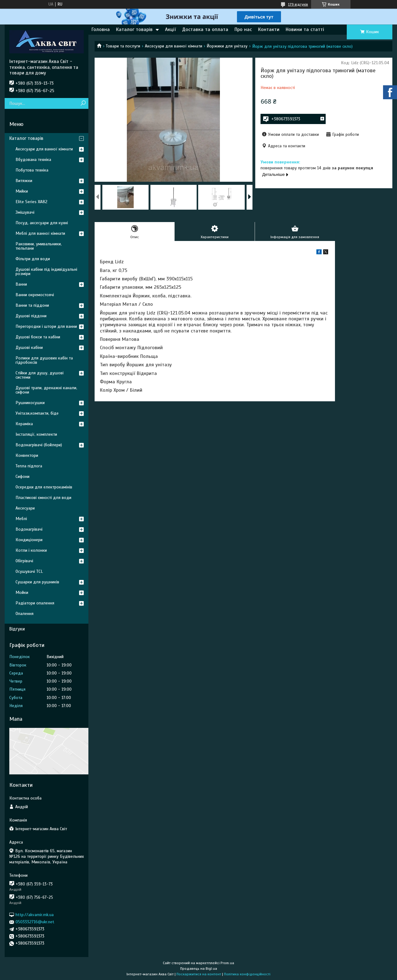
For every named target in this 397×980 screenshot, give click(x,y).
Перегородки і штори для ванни (46, 326)
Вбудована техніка (33, 160)
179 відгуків (298, 4)
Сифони (22, 477)
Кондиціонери (29, 540)
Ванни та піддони (32, 305)
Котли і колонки (31, 550)
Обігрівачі (24, 561)
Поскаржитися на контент (199, 974)
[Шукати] (83, 103)
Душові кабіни (29, 347)
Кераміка (24, 424)
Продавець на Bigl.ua (199, 969)
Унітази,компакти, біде (37, 413)
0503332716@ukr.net (35, 922)
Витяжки (24, 181)
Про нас (243, 29)
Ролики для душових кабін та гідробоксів (44, 360)
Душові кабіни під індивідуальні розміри (46, 272)
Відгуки (17, 629)
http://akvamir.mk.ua (35, 915)
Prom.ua (227, 963)
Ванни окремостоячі (35, 295)
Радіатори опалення (35, 603)
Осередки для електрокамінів (44, 487)
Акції (170, 29)
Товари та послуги (123, 46)
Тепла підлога (29, 466)
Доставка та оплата (205, 29)
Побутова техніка (32, 170)
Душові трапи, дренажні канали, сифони (46, 390)
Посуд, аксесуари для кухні (42, 223)
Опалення (25, 614)
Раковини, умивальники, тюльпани (39, 246)
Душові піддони (31, 316)
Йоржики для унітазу (227, 46)
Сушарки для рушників (37, 582)
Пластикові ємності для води (43, 498)
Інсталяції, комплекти (36, 434)
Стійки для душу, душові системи (40, 375)
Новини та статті (305, 29)
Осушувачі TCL (29, 571)
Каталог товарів (134, 29)
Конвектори (27, 455)
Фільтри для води (33, 259)
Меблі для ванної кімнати (40, 233)
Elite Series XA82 (31, 202)
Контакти (269, 29)
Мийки (22, 191)
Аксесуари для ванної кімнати (174, 46)
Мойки (22, 592)
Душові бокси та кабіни (38, 337)
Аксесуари (25, 508)
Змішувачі (25, 212)
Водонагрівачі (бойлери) (39, 445)
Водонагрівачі (29, 529)
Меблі (21, 519)
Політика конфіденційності (247, 974)
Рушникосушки (30, 403)
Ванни (21, 284)
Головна (101, 29)
